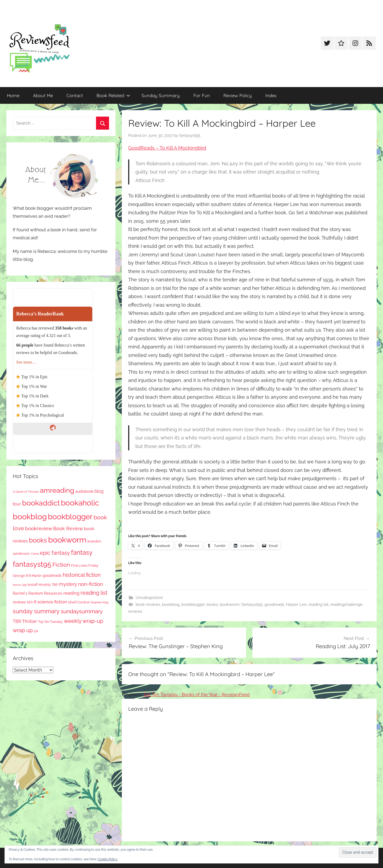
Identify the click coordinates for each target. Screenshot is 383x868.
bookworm (230, 604)
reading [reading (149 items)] (71, 593)
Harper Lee (296, 604)
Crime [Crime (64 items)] (35, 554)
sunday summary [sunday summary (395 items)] (36, 611)
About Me (43, 95)
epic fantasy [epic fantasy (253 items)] (55, 553)
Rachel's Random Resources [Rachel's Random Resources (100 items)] (38, 593)
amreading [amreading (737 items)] (57, 490)
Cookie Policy (108, 859)
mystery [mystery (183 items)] (68, 584)
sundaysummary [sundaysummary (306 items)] (82, 611)
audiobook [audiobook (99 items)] (84, 491)
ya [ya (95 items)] (36, 631)
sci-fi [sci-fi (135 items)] (32, 602)
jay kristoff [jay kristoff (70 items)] (30, 585)
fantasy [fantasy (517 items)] (82, 552)
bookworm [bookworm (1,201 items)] (67, 540)
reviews (135, 611)
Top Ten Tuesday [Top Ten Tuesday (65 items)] (50, 622)
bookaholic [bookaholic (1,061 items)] (80, 503)
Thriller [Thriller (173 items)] (30, 621)
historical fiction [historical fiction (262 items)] (82, 575)
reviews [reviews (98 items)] (19, 602)
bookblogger (193, 604)
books (212, 604)
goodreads (274, 604)
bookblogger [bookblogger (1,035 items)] (70, 517)
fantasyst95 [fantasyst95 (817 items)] (32, 564)
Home (13, 95)
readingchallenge (346, 604)
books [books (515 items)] (38, 540)
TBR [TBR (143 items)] (17, 621)
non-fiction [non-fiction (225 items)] (91, 584)
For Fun (202, 95)
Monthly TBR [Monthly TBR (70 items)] (48, 585)
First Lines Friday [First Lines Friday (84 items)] (85, 565)
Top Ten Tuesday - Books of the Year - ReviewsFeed (196, 694)
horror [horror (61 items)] (17, 585)
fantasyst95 (190, 135)
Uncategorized (149, 598)
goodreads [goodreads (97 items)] (52, 575)
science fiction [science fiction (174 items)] (52, 602)
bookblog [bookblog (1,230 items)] (30, 517)
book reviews (148, 604)
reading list (319, 604)
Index (271, 95)
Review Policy (238, 95)
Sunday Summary (161, 95)
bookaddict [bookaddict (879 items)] (41, 503)
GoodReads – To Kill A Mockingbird (167, 148)
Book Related (113, 95)
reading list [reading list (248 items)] (94, 593)
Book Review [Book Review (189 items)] (68, 528)
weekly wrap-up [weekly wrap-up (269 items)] (84, 621)
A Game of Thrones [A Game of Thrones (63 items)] (26, 492)
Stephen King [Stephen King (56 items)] (100, 602)
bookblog (171, 604)
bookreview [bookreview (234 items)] (39, 528)
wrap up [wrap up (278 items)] (23, 630)
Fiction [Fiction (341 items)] (61, 565)
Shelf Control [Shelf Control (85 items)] (79, 602)
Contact (75, 95)
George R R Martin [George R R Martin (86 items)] (27, 576)
